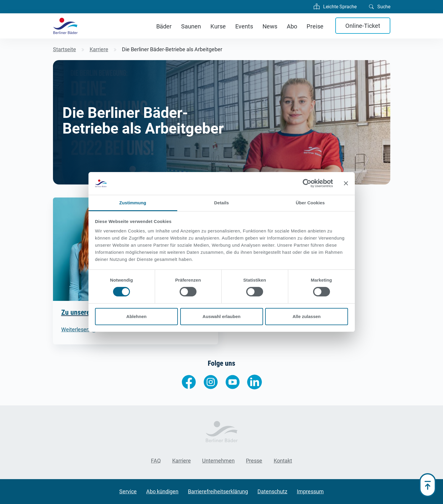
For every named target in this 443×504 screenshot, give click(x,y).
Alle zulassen (306, 316)
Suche (380, 6)
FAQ (156, 461)
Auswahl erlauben (221, 316)
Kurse (218, 26)
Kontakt (283, 461)
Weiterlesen (75, 329)
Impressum (310, 491)
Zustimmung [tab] (133, 203)
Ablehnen (136, 316)
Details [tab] (222, 203)
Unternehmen (218, 461)
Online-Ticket (363, 26)
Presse (254, 461)
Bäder (164, 26)
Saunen (191, 26)
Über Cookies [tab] (310, 203)
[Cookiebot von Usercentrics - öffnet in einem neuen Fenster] (307, 183)
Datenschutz (272, 491)
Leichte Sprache (335, 6)
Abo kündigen (162, 491)
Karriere (182, 461)
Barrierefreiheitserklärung (218, 491)
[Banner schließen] (346, 183)
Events (244, 26)
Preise (315, 26)
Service (128, 491)
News (270, 26)
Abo (292, 26)
